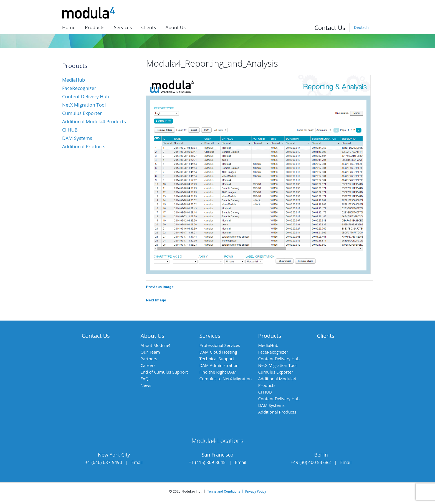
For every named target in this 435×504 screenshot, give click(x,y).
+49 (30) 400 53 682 (311, 462)
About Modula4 (156, 345)
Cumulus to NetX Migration (226, 379)
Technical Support (217, 359)
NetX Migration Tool (84, 105)
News (146, 385)
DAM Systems (77, 138)
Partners (149, 359)
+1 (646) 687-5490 (104, 462)
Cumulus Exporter (82, 113)
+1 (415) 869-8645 (207, 462)
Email (137, 462)
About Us (153, 336)
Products (95, 27)
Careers (148, 365)
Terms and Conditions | (226, 492)
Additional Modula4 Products (94, 121)
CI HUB (70, 130)
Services (123, 27)
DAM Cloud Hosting (218, 352)
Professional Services (220, 345)
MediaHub (74, 80)
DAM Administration (219, 365)
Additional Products (84, 146)
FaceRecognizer (79, 88)
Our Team (150, 352)
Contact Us (330, 27)
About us (175, 27)
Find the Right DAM (218, 372)
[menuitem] (361, 27)
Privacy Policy (256, 492)
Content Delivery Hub (86, 96)
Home (69, 27)
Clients (149, 27)
